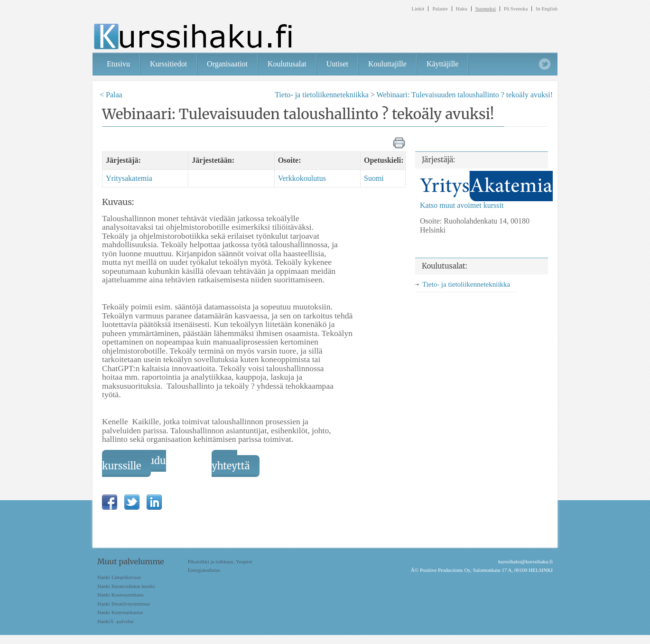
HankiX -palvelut (116, 621)
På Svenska (516, 9)
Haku (462, 9)
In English (547, 9)
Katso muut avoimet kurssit (462, 205)
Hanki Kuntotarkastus (120, 612)
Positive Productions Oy (445, 570)
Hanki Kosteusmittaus (120, 595)
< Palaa (111, 95)
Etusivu (118, 64)
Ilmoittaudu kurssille (134, 463)
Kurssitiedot (168, 64)
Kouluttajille (387, 64)
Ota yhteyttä (231, 463)
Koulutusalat (287, 64)
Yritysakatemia (129, 178)
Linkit (418, 9)
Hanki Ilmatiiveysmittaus (124, 604)
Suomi (374, 178)
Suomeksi (486, 9)
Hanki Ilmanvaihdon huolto (126, 586)
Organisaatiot (227, 64)
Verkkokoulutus (302, 178)
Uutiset (337, 64)
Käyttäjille (443, 64)
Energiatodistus (204, 570)
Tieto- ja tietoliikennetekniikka (322, 95)
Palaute (440, 9)
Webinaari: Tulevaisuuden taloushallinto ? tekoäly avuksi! (464, 95)
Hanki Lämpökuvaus (119, 577)
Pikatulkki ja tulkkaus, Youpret (220, 561)
